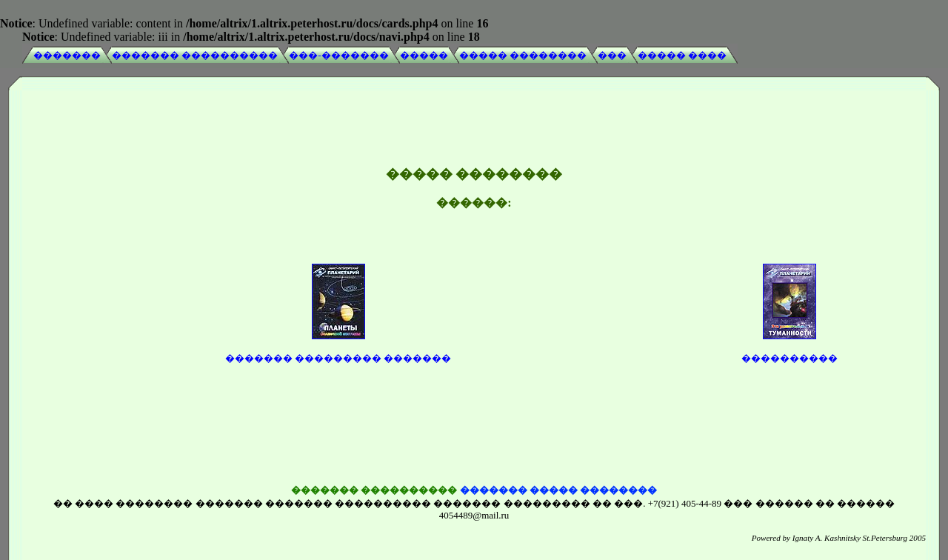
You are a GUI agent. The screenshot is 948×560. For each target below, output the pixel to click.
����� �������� (523, 55)
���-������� (338, 55)
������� (67, 55)
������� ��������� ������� (338, 348)
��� (612, 55)
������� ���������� (195, 55)
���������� (790, 348)
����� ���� (682, 55)
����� (424, 55)
